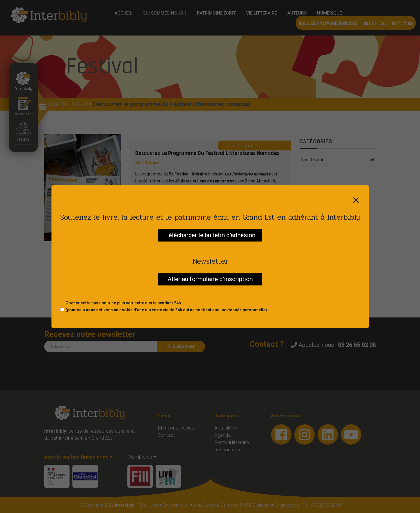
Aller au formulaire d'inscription (210, 279)
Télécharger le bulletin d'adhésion (210, 235)
